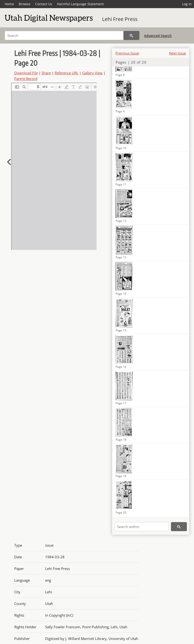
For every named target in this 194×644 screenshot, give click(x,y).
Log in (187, 4)
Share (46, 73)
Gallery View (92, 73)
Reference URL (66, 73)
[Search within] (142, 527)
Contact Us (44, 4)
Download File (26, 73)
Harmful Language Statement (80, 4)
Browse (25, 4)
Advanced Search (158, 36)
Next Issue (177, 53)
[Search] (64, 35)
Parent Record (26, 79)
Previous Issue (127, 53)
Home (9, 4)
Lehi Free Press (120, 19)
